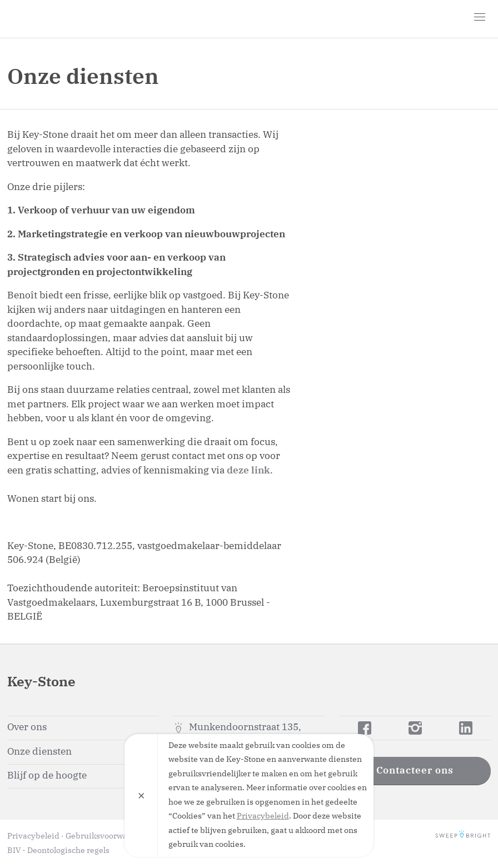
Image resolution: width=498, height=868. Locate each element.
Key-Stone (71, 19)
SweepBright (463, 836)
